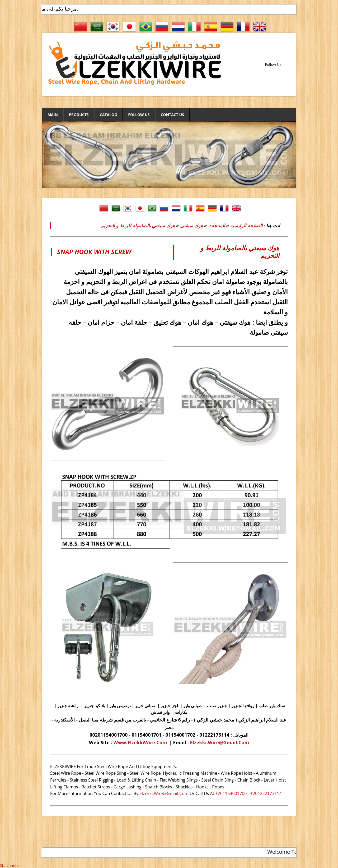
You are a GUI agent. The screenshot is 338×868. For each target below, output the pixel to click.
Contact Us (172, 115)
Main (53, 115)
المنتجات (216, 226)
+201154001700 (231, 793)
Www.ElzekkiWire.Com (140, 742)
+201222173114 (266, 793)
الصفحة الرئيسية (246, 226)
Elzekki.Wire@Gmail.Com (219, 742)
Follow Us (139, 115)
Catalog (109, 115)
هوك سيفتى (192, 226)
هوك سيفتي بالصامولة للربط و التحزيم (138, 226)
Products (79, 115)
